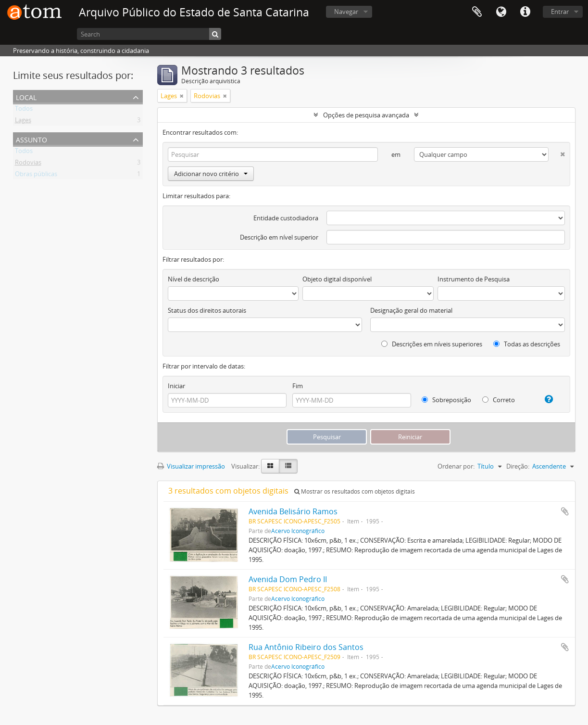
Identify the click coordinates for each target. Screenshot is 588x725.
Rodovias (28, 164)
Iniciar (176, 386)
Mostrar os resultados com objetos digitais (355, 491)
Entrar (560, 12)
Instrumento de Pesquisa (474, 279)
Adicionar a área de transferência (565, 511)
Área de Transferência (477, 12)
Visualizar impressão (191, 466)
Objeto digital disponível (337, 279)
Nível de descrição (194, 279)
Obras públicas (36, 176)
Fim (298, 386)
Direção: (518, 466)
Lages (23, 122)
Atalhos (525, 12)
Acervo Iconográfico (298, 531)
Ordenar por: (456, 466)
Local (26, 96)
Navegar (346, 12)
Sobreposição (446, 400)
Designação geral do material (411, 310)
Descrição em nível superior (279, 237)
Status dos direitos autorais (207, 310)
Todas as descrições (527, 344)
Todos (24, 110)
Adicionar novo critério (211, 174)
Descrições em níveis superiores (432, 344)
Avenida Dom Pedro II (288, 579)
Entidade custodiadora (286, 218)
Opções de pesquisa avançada (366, 115)
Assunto (31, 139)
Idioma (501, 12)
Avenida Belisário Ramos (293, 511)
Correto (499, 400)
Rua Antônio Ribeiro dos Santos (306, 647)
